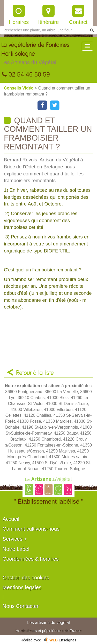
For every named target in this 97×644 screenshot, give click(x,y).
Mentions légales (22, 587)
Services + (15, 539)
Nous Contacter (21, 606)
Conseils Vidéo (19, 88)
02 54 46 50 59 (26, 74)
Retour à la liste (35, 373)
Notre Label (16, 549)
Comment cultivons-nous (31, 529)
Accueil (11, 519)
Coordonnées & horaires (31, 559)
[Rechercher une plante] (44, 30)
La (41, 55)
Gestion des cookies (26, 578)
